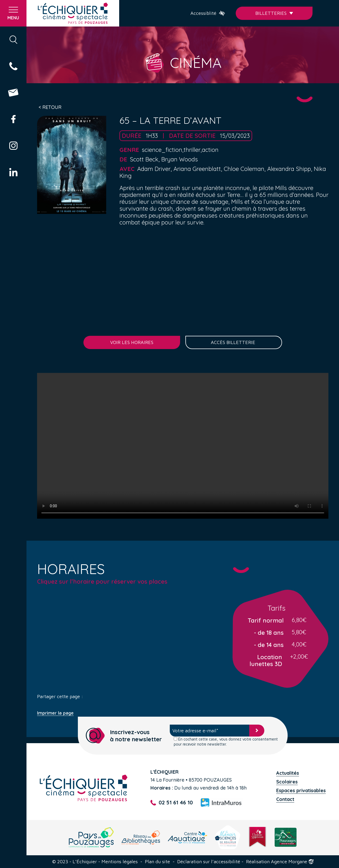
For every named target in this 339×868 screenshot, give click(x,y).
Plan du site (157, 862)
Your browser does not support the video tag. (183, 446)
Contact (285, 799)
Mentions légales (120, 862)
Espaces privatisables (301, 790)
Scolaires (287, 782)
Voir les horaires (132, 342)
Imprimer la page (55, 713)
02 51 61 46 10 (172, 803)
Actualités (288, 773)
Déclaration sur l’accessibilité (209, 862)
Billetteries (274, 13)
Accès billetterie (234, 342)
